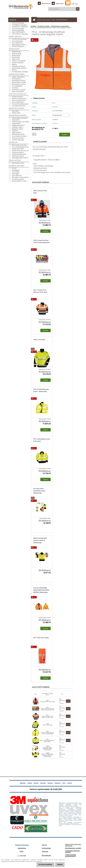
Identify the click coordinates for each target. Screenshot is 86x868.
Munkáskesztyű (58, 783)
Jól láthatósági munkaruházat (60, 26)
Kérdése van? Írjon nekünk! (44, 20)
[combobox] (61, 115)
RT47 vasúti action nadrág (41, 638)
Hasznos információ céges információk (73, 845)
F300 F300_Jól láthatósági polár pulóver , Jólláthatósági (47, 733)
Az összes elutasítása (45, 864)
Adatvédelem (22, 848)
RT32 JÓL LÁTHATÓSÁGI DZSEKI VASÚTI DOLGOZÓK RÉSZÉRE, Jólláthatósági (41, 590)
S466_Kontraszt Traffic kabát (40, 192)
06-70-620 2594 (56, 789)
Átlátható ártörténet (38, 98)
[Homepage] (35, 20)
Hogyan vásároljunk (48, 24)
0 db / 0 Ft (75, 4)
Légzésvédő (69, 783)
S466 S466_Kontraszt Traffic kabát (47, 701)
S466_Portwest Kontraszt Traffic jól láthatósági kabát (41, 241)
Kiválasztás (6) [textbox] (57, 115)
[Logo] (21, 8)
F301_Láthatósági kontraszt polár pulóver (42, 440)
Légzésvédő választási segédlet (72, 851)
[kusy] (34, 134)
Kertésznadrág (43, 783)
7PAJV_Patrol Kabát (39, 340)
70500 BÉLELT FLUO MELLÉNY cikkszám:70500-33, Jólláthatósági (47, 755)
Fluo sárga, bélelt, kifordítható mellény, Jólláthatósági (40, 491)
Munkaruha (36, 783)
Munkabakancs (23, 783)
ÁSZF (22, 851)
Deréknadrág (50, 783)
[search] (77, 9)
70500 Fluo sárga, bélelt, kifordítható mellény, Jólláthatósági (47, 748)
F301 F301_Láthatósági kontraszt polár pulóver (47, 740)
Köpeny (64, 783)
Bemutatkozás (46, 855)
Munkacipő (30, 783)
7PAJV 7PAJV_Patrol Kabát (47, 724)
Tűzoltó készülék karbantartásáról (70, 855)
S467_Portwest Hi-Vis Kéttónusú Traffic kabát (40, 291)
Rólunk (53, 20)
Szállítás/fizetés (38, 24)
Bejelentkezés (46, 3)
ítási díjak (22, 855)
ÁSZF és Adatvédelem (62, 20)
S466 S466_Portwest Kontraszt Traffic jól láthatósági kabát (47, 709)
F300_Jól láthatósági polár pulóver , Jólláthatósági (41, 390)
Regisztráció (59, 3)
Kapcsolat (45, 851)
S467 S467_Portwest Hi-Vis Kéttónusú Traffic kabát (47, 716)
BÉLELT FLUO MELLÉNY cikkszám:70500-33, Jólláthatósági (40, 540)
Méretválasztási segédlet (73, 848)
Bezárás (60, 864)
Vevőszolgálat (46, 848)
